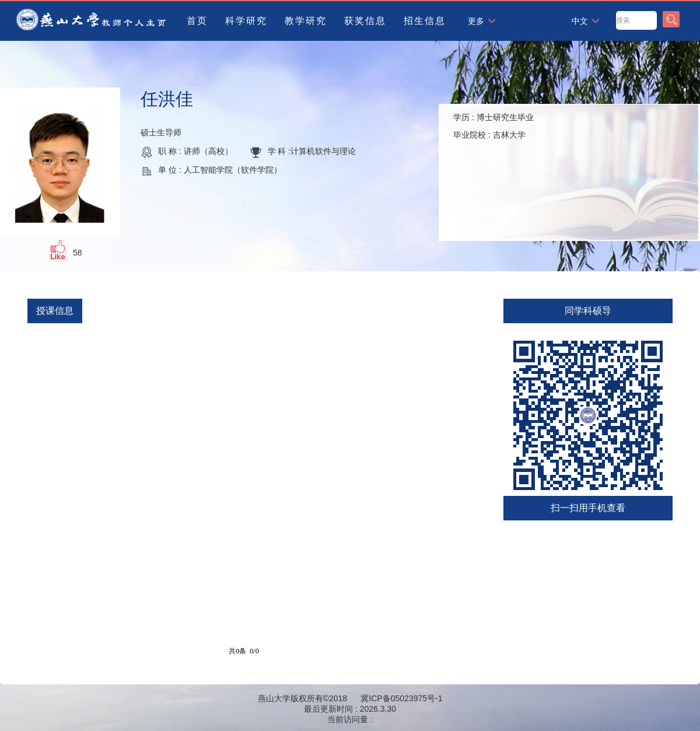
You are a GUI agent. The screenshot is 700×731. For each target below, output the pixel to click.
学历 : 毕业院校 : (494, 126)
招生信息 (425, 21)
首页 (197, 21)
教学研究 (306, 21)
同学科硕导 (588, 311)
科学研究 (246, 21)
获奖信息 (365, 21)
